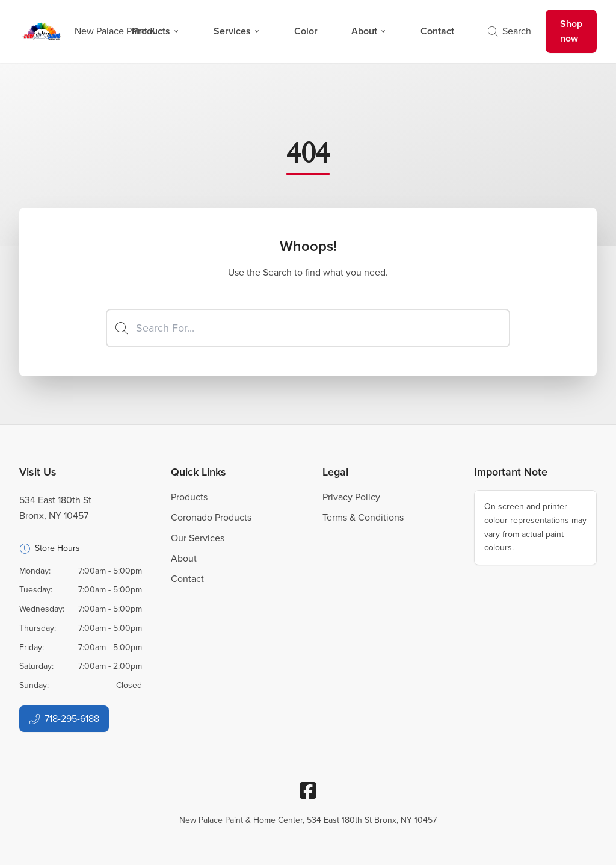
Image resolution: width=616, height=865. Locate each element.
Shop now (571, 31)
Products (156, 31)
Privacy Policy (351, 497)
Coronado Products (211, 517)
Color (306, 31)
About (369, 31)
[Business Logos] (68, 31)
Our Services (198, 538)
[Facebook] (308, 790)
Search (510, 31)
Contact (437, 31)
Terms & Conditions (363, 517)
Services (237, 31)
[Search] (308, 328)
